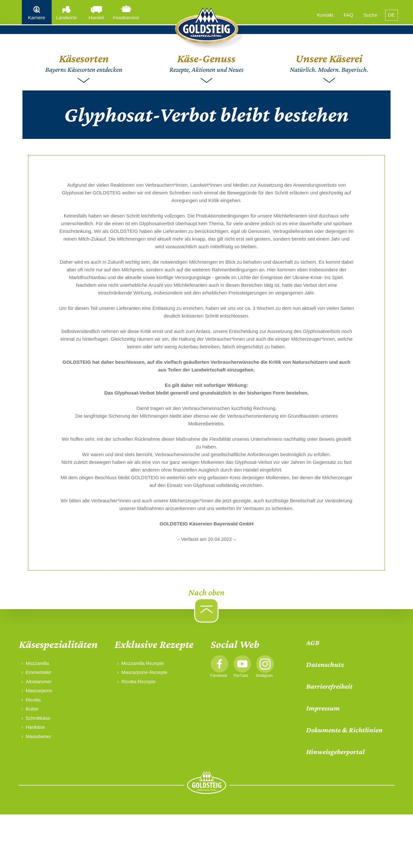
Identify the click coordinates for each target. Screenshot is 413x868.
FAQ (348, 15)
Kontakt (325, 15)
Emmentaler (39, 672)
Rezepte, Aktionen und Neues (206, 63)
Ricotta (33, 700)
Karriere (36, 17)
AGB (313, 643)
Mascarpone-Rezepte (144, 672)
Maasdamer (38, 736)
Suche (370, 15)
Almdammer (39, 681)
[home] (207, 29)
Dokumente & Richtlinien (344, 730)
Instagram (265, 676)
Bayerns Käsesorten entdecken (84, 63)
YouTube (241, 676)
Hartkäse (35, 727)
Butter (32, 709)
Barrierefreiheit (329, 686)
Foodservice (126, 17)
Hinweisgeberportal (335, 752)
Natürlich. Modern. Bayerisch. (329, 63)
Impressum (323, 708)
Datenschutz (325, 664)
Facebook (219, 676)
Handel (96, 17)
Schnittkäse (38, 718)
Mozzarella (37, 663)
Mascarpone (39, 690)
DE (391, 15)
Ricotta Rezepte (138, 681)
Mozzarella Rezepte (143, 663)
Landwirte (66, 17)
